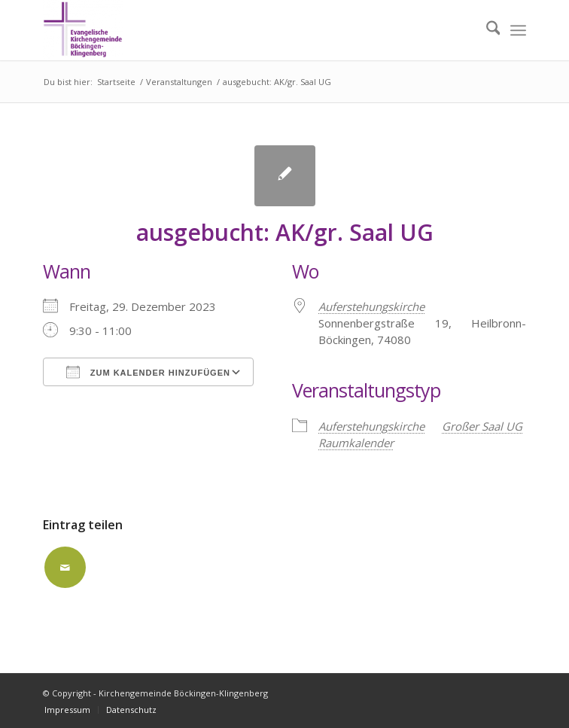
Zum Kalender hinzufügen (148, 372)
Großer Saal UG (482, 426)
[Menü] (518, 30)
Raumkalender (356, 443)
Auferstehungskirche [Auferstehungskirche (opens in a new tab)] (371, 306)
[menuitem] (486, 30)
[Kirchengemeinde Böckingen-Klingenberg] (236, 30)
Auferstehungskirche (371, 426)
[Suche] (486, 30)
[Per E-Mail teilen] (65, 567)
